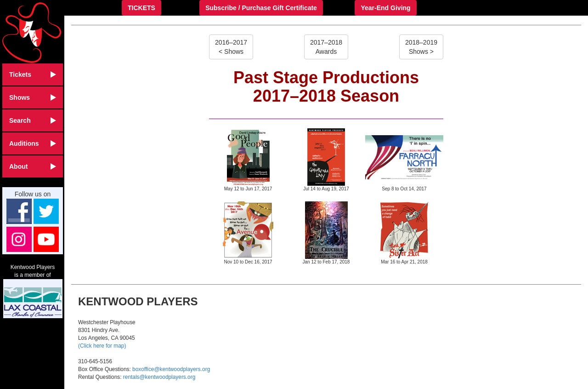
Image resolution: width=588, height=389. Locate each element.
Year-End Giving (385, 8)
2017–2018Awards (326, 47)
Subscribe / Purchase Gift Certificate (261, 8)
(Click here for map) (102, 346)
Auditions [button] (33, 143)
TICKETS (141, 8)
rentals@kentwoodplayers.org (159, 377)
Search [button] (33, 120)
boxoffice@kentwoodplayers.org (171, 369)
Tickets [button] (33, 74)
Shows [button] (33, 97)
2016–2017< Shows (231, 47)
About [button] (33, 166)
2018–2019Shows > (421, 47)
